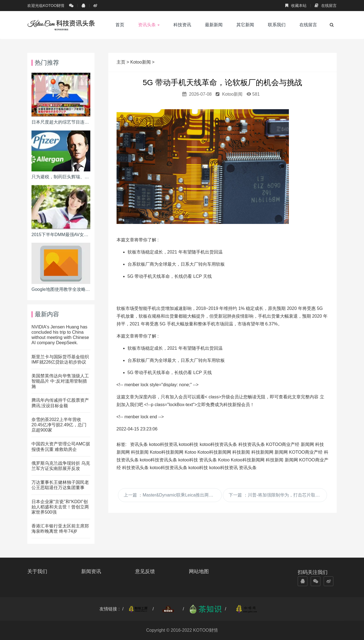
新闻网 (307, 444)
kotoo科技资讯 (163, 444)
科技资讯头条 (252, 444)
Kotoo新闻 (141, 62)
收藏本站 (296, 6)
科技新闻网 (262, 452)
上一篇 (173, 495)
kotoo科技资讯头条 (218, 444)
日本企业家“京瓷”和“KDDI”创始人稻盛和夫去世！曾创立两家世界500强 (60, 507)
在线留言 (326, 6)
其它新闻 (245, 25)
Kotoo (191, 452)
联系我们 (277, 25)
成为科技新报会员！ (234, 405)
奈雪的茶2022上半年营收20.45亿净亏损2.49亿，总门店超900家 (59, 425)
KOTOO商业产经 (283, 444)
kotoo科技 (188, 444)
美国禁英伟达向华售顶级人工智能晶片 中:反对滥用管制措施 (60, 381)
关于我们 (37, 571)
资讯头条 (149, 25)
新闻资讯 (91, 571)
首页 (120, 25)
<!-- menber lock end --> (140, 417)
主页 (122, 62)
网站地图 (199, 571)
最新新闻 (214, 25)
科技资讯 (182, 25)
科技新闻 (140, 452)
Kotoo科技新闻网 (167, 452)
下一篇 (278, 495)
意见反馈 (145, 571)
